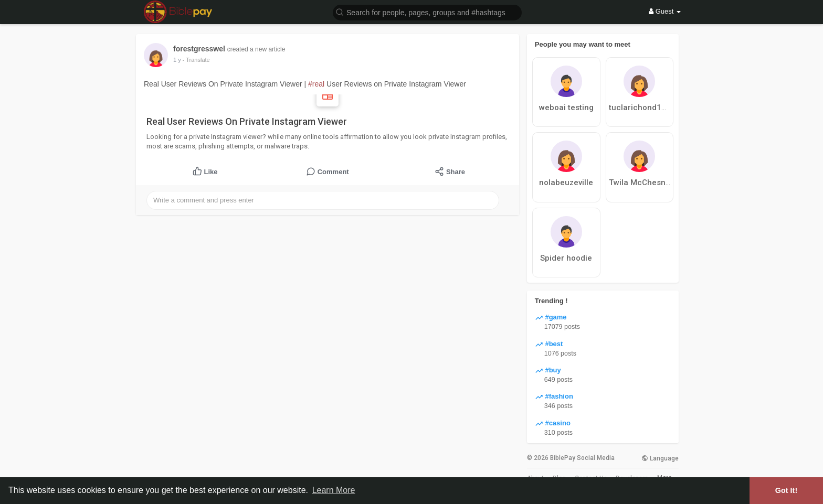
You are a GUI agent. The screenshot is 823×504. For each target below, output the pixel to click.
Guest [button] (665, 11)
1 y (177, 60)
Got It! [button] (786, 490)
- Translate (196, 60)
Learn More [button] (334, 490)
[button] (427, 12)
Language (660, 458)
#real (316, 84)
